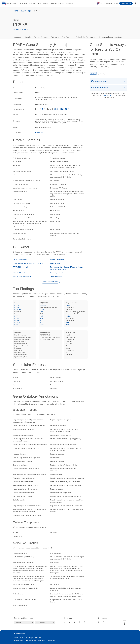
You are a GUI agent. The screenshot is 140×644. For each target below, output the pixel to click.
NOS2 (42, 320)
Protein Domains (41, 37)
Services (61, 3)
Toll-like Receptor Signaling (22, 277)
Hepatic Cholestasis (57, 260)
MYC (42, 318)
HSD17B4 (18, 310)
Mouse (38, 132)
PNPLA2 (69, 323)
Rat (42, 132)
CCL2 (42, 325)
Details (28, 37)
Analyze (45, 3)
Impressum (51, 641)
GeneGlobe (12, 3)
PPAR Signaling (56, 263)
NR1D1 (17, 325)
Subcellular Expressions (86, 37)
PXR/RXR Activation (20, 273)
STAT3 (42, 312)
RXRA (16, 305)
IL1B (42, 316)
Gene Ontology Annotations (111, 37)
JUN (41, 323)
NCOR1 (17, 320)
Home (15, 11)
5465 (43, 109)
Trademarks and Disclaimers (35, 641)
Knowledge (53, 3)
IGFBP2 (17, 323)
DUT (16, 316)
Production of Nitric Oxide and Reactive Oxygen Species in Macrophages (66, 268)
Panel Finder (107, 95)
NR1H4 (17, 318)
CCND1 (43, 310)
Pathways (55, 37)
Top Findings (68, 37)
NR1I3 (17, 307)
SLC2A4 (43, 305)
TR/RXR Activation (57, 277)
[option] (16, 20)
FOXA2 (68, 316)
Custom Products (35, 3)
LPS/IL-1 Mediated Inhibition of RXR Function (28, 263)
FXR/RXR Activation (20, 260)
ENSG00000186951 (62, 109)
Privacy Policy (18, 641)
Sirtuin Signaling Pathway (59, 273)
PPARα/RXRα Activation (21, 267)
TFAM (68, 305)
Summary (18, 37)
